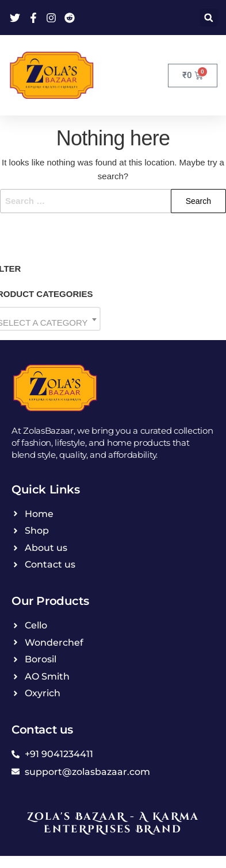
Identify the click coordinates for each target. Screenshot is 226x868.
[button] (208, 18)
